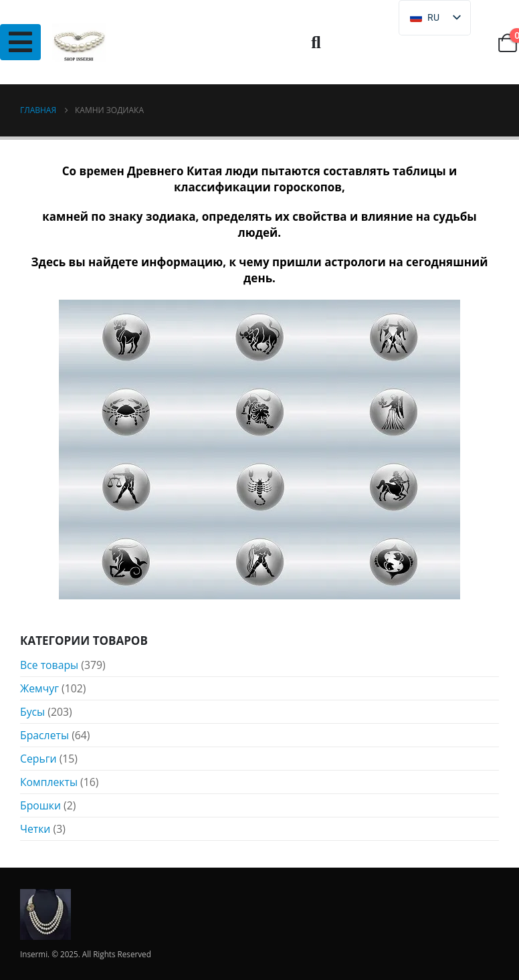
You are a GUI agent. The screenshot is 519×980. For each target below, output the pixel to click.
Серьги (38, 759)
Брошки (40, 805)
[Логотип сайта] (79, 42)
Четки (35, 829)
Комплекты (49, 782)
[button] (316, 42)
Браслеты (44, 735)
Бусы (32, 712)
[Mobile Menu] (20, 42)
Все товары (49, 665)
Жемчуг (39, 688)
